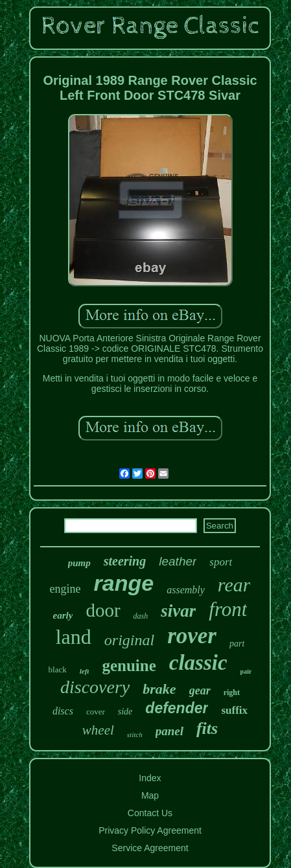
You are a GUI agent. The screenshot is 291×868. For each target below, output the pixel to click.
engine (65, 589)
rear (234, 585)
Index (150, 778)
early (63, 615)
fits (207, 728)
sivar (178, 611)
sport (221, 562)
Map (150, 795)
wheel (98, 730)
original (129, 640)
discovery (95, 687)
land (74, 637)
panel (169, 731)
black (58, 669)
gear (200, 691)
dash (141, 616)
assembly (186, 590)
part (237, 644)
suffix (234, 710)
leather (178, 561)
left (85, 671)
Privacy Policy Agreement (150, 830)
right (232, 692)
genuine (129, 666)
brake (159, 689)
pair (246, 671)
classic (198, 663)
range (124, 583)
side (125, 712)
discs (63, 711)
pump (79, 563)
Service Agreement (150, 848)
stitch (135, 735)
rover (192, 636)
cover (96, 712)
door (103, 610)
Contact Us (150, 813)
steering (125, 561)
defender (177, 708)
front (228, 609)
